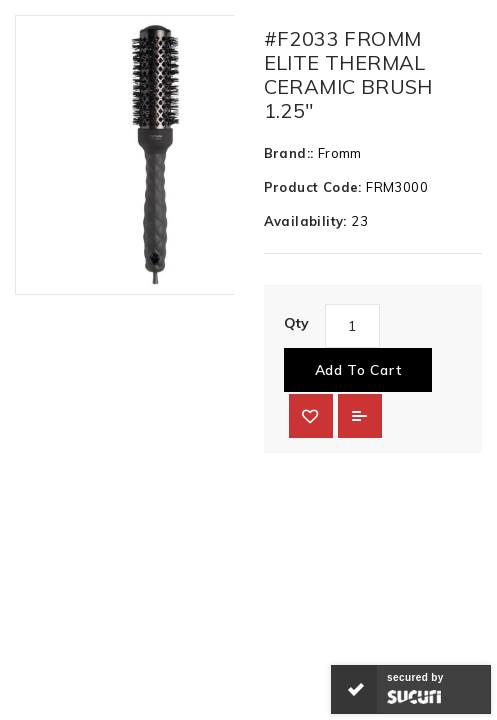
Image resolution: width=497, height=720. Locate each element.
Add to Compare (360, 416)
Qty (297, 323)
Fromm (340, 153)
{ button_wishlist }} (311, 416)
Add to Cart (358, 370)
